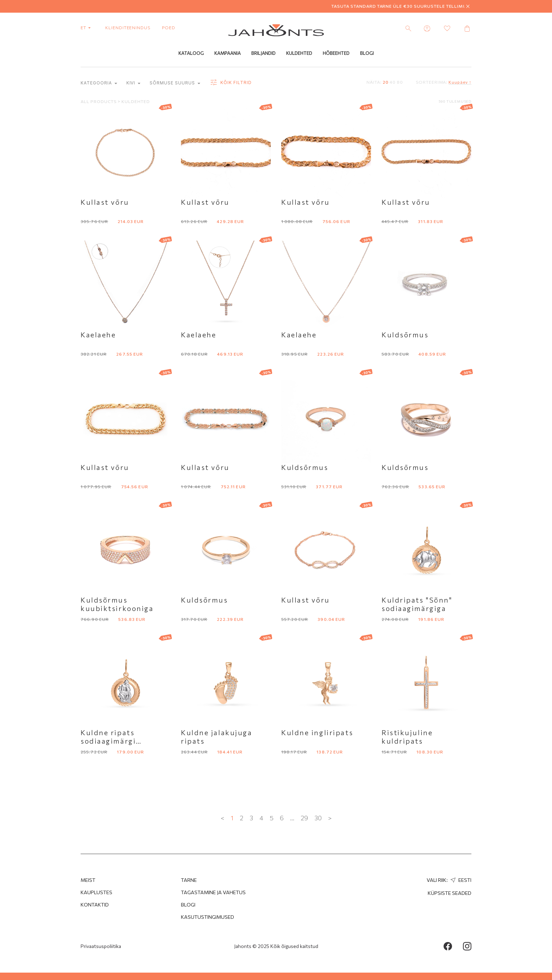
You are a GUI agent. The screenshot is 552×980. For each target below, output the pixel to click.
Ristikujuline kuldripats (407, 737)
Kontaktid (95, 905)
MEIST (88, 880)
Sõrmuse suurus (175, 84)
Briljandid (264, 54)
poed (169, 27)
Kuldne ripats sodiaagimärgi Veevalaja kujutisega (121, 741)
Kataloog (191, 54)
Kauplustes (96, 892)
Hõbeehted (336, 54)
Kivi (134, 84)
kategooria (99, 84)
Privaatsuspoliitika (101, 946)
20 (386, 82)
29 (304, 818)
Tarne (189, 880)
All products (99, 102)
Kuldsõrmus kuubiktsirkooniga (117, 604)
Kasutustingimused (208, 917)
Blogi (367, 54)
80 (400, 82)
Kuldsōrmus (405, 335)
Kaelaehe (98, 335)
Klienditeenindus (128, 27)
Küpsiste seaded (450, 893)
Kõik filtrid (231, 83)
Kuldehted (299, 54)
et (87, 27)
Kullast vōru (105, 202)
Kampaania (228, 54)
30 (318, 818)
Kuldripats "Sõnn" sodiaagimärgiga (417, 604)
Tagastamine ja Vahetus (213, 892)
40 (393, 82)
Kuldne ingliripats (317, 733)
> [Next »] (330, 818)
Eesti (460, 880)
